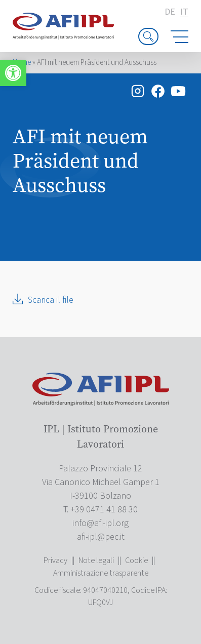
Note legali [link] (96, 560)
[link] (13, 73)
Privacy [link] (55, 560)
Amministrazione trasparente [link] (101, 573)
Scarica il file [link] (51, 300)
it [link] (184, 12)
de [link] (170, 12)
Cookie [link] (136, 560)
